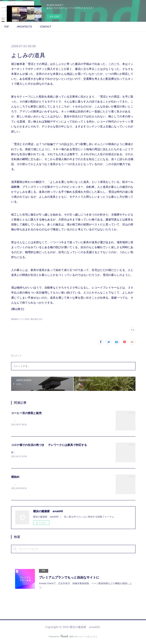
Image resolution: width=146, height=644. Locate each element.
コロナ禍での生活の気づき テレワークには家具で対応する (49, 445)
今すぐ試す (54, 17)
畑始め (15, 477)
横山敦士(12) (36, 319)
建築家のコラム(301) (20, 319)
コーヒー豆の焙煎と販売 (26, 413)
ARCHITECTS (24, 27)
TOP (6, 27)
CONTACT (46, 27)
